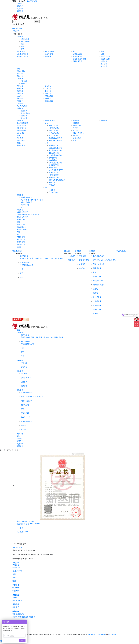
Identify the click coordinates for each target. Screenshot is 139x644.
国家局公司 (25, 205)
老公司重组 (49, 54)
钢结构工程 (53, 158)
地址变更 (104, 61)
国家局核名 (25, 39)
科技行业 (48, 93)
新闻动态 (20, 11)
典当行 (75, 128)
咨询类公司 (21, 244)
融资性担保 (77, 138)
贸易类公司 (21, 242)
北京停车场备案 (22, 123)
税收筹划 (24, 84)
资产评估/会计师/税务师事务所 (32, 200)
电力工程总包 (54, 135)
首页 (14, 251)
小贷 (74, 140)
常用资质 (24, 111)
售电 (18, 135)
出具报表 (20, 96)
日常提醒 (20, 103)
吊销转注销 (21, 71)
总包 (46, 123)
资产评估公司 (21, 131)
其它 (22, 207)
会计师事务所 (21, 128)
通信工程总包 (54, 133)
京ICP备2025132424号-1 (97, 634)
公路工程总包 (54, 128)
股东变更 (104, 64)
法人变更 (104, 66)
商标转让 (119, 251)
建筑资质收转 (26, 113)
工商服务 (20, 37)
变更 (22, 46)
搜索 (37, 21)
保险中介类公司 (78, 133)
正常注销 (20, 76)
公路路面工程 (54, 173)
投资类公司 (77, 126)
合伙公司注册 (78, 56)
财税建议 (20, 101)
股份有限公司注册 (79, 59)
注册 (22, 44)
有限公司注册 (78, 61)
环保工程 (52, 182)
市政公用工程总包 (55, 140)
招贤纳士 (20, 9)
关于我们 (20, 4)
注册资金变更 (106, 59)
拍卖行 (75, 131)
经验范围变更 (106, 56)
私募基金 (76, 123)
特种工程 (52, 185)
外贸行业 (48, 88)
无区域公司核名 (22, 56)
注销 (22, 49)
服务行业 (48, 91)
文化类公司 (21, 239)
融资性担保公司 (22, 229)
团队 (124, 251)
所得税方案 (49, 96)
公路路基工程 (54, 175)
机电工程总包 (54, 131)
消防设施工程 (54, 153)
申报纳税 (20, 93)
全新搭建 (48, 56)
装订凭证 (20, 91)
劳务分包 (52, 190)
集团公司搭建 (26, 41)
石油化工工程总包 (55, 138)
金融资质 (24, 116)
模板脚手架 (53, 160)
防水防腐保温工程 (55, 155)
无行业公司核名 (22, 54)
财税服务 (20, 79)
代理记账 (24, 81)
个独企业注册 (78, 54)
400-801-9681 (32, 1)
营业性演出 (21, 145)
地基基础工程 (54, 145)
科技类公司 (21, 237)
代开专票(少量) (22, 106)
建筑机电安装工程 (55, 163)
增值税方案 (49, 101)
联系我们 (20, 6)
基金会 (75, 135)
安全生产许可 (54, 192)
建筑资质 (24, 118)
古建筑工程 (53, 168)
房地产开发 (21, 140)
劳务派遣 (20, 138)
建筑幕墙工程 (54, 165)
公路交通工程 (54, 178)
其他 (46, 187)
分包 (46, 143)
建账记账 (20, 88)
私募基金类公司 (26, 197)
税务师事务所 (21, 126)
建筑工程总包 (54, 126)
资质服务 (20, 108)
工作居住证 (21, 133)
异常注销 (20, 74)
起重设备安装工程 (55, 148)
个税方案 (48, 98)
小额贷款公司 (21, 227)
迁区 (102, 54)
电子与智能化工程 (55, 150)
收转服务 (20, 195)
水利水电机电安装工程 (57, 180)
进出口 (19, 143)
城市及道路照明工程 (56, 170)
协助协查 (20, 98)
